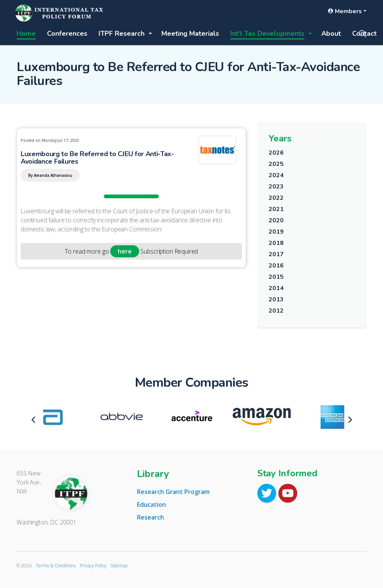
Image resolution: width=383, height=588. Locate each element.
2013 (276, 299)
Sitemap (119, 566)
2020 (276, 220)
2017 (276, 254)
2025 (276, 164)
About (331, 33)
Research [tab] (150, 517)
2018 (276, 243)
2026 (276, 153)
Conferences (67, 33)
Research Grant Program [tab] (173, 492)
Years (280, 138)
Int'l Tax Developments (267, 33)
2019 (276, 232)
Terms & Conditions (56, 566)
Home (26, 33)
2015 (276, 277)
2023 (276, 187)
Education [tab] (151, 504)
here (125, 251)
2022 (276, 198)
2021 (276, 209)
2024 (276, 175)
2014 (276, 288)
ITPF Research (122, 33)
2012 (276, 311)
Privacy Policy (93, 566)
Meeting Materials (190, 33)
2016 (276, 266)
